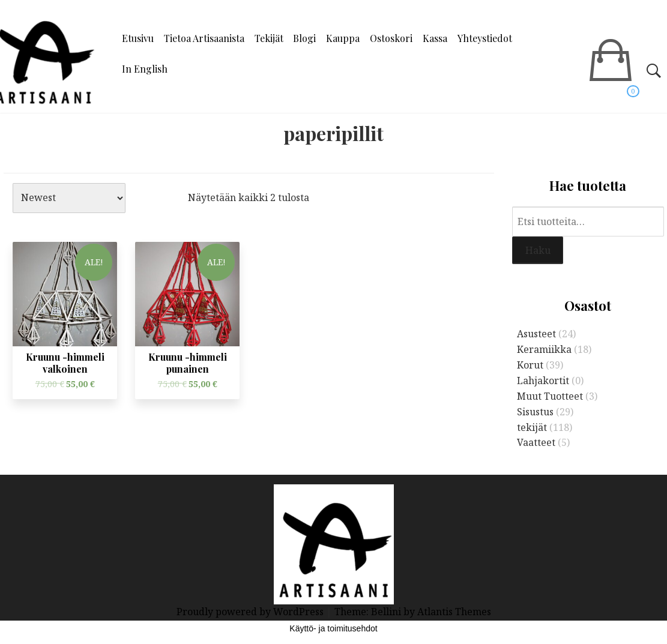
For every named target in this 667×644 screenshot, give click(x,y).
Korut (530, 365)
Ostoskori (391, 38)
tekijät (532, 427)
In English (145, 69)
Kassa (435, 38)
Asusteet (536, 334)
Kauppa (343, 38)
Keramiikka (544, 349)
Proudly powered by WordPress (251, 612)
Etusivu (138, 38)
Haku (538, 250)
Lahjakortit (543, 381)
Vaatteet (536, 442)
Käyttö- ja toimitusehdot (333, 628)
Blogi (304, 38)
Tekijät (269, 38)
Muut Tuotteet (550, 396)
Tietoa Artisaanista (204, 38)
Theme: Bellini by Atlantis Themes (413, 612)
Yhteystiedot (485, 38)
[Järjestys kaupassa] (69, 198)
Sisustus (535, 412)
